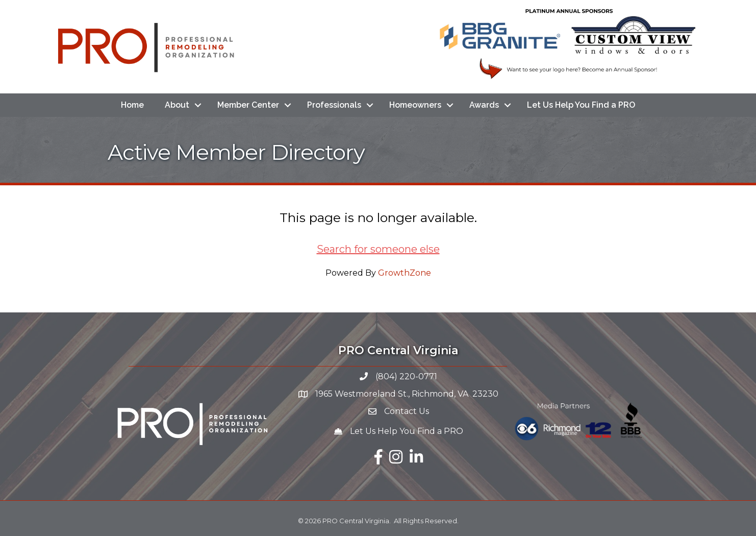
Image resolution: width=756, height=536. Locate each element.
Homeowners (415, 105)
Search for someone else (378, 249)
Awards (484, 105)
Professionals (334, 105)
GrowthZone (405, 273)
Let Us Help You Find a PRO (581, 105)
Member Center (248, 105)
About (177, 105)
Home (132, 105)
